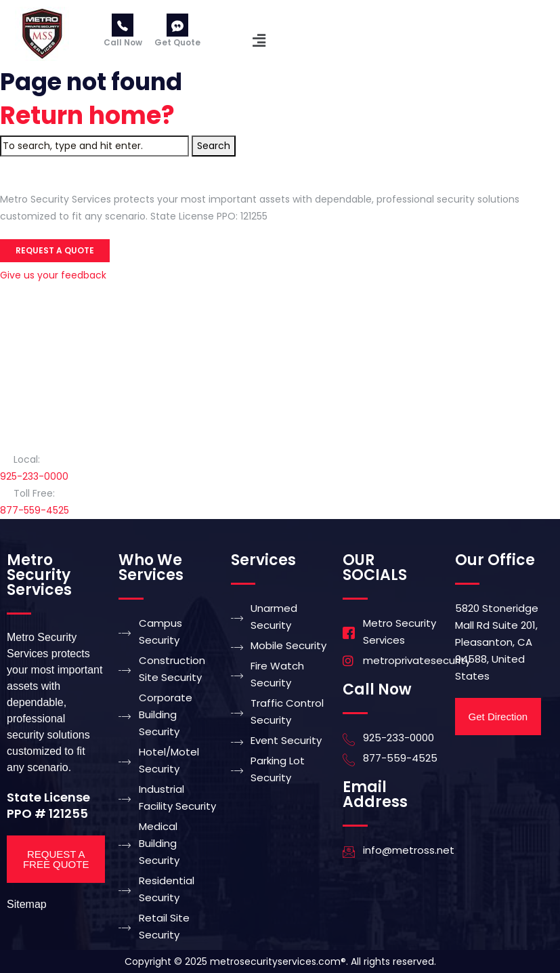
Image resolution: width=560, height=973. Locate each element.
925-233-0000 (34, 476)
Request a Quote (55, 250)
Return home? (87, 116)
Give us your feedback (53, 275)
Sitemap (27, 904)
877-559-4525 (35, 510)
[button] (259, 41)
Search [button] (214, 146)
